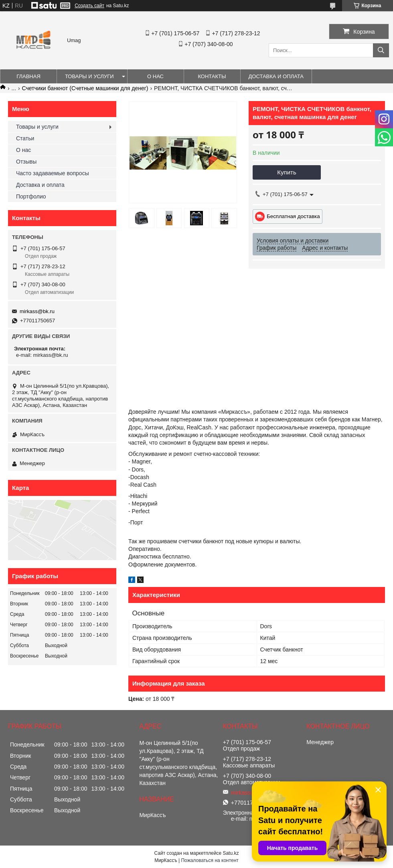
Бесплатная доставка (293, 216)
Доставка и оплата (276, 76)
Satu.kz (231, 853)
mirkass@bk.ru (37, 311)
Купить (287, 172)
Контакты (212, 76)
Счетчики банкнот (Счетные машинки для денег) (85, 88)
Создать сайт (89, 6)
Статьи (25, 138)
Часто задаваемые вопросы (53, 173)
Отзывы (26, 162)
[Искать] (381, 50)
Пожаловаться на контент (210, 860)
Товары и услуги (89, 76)
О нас (155, 76)
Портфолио (31, 196)
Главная (28, 76)
